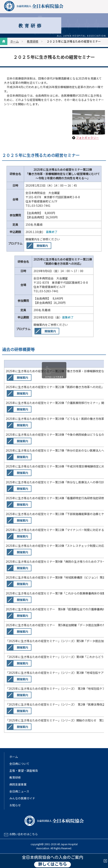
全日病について (19, 764)
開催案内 (42, 246)
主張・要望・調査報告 (24, 771)
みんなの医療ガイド (22, 798)
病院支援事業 (18, 784)
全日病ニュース (19, 791)
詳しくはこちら (52, 865)
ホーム (14, 41)
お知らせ (15, 805)
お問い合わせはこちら (23, 834)
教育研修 (33, 41)
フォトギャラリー (87, 138)
